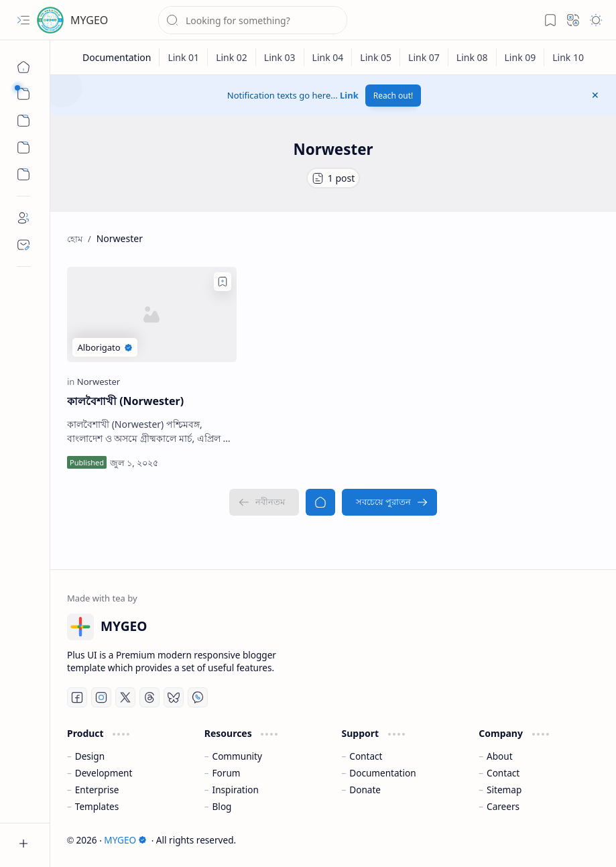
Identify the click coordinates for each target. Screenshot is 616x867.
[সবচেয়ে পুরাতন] (389, 502)
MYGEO (89, 20)
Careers (503, 806)
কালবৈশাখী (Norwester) (125, 401)
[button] (23, 20)
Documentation (382, 773)
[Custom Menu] (23, 148)
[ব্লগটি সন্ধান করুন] (253, 20)
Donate (365, 790)
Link (349, 95)
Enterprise (97, 790)
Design (90, 756)
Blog (222, 806)
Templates (97, 806)
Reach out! (393, 96)
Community (237, 756)
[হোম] (23, 67)
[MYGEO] (50, 20)
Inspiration (236, 790)
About (500, 756)
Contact (366, 756)
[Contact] (23, 245)
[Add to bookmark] (223, 282)
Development (104, 773)
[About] (23, 218)
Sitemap (504, 790)
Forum (227, 773)
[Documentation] (117, 57)
